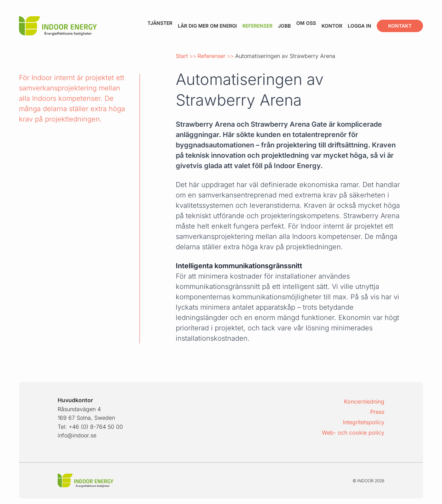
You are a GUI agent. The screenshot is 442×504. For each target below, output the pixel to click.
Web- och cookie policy (353, 433)
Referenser (257, 26)
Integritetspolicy (364, 422)
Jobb (284, 26)
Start (182, 56)
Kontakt (400, 26)
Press (377, 412)
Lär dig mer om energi (207, 26)
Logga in (359, 26)
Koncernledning (364, 401)
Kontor (332, 26)
